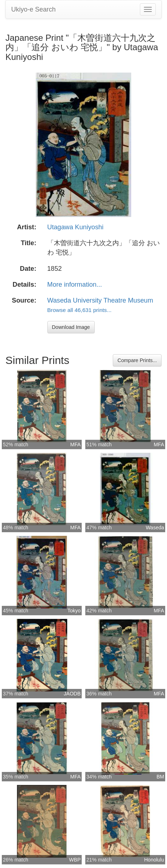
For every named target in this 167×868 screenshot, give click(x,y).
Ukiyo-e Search (33, 9)
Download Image (71, 327)
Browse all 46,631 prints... (80, 310)
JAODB (72, 694)
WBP (75, 860)
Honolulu (154, 860)
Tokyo (74, 611)
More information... (75, 285)
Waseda (155, 528)
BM (160, 777)
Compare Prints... (137, 360)
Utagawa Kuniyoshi (76, 227)
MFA (75, 444)
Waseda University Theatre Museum (100, 300)
